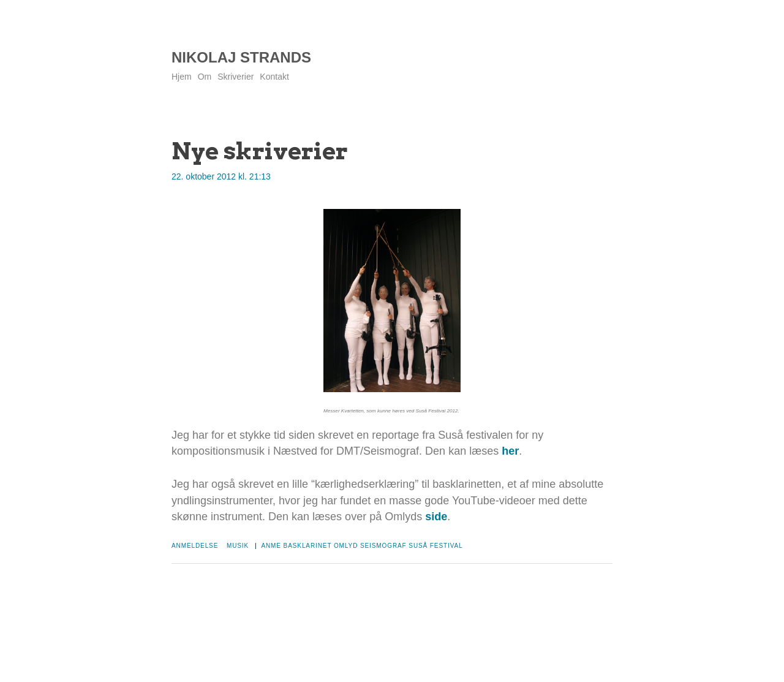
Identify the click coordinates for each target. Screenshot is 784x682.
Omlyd (346, 546)
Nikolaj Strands (241, 57)
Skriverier (236, 77)
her (510, 451)
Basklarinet (308, 546)
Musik (238, 546)
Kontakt (274, 77)
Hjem (182, 77)
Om (205, 77)
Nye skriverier (260, 151)
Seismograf (383, 546)
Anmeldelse (195, 546)
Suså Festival (435, 546)
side (436, 517)
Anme (271, 546)
